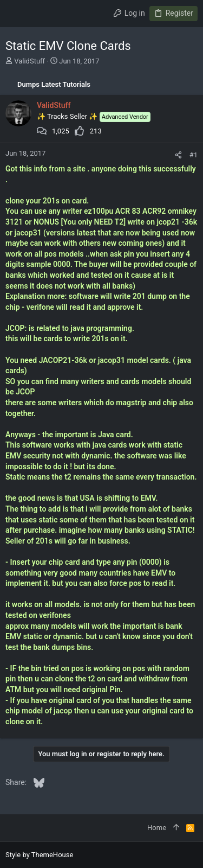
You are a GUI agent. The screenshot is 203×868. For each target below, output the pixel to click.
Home (157, 828)
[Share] (178, 155)
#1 (194, 155)
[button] (16, 14)
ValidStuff (30, 61)
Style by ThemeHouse (39, 855)
